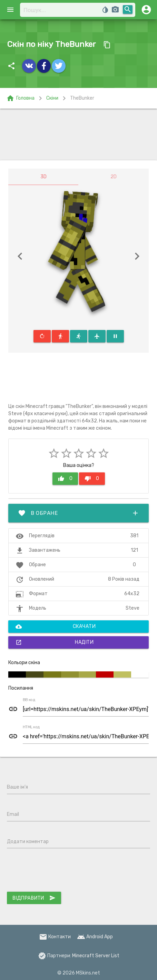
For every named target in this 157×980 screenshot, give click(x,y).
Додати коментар (28, 842)
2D (114, 177)
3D (43, 177)
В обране (78, 513)
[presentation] (59, 871)
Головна (20, 98)
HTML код (31, 727)
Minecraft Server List (96, 956)
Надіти (55, 642)
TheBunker (82, 98)
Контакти (55, 937)
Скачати (56, 627)
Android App (95, 937)
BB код (29, 700)
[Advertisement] (78, 134)
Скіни (52, 98)
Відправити (34, 898)
